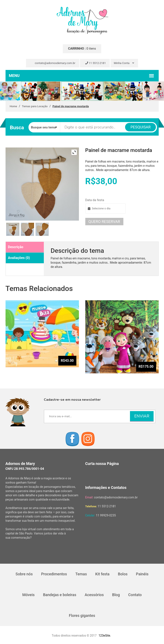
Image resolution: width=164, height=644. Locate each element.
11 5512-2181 (96, 63)
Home (14, 106)
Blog (116, 595)
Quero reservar (104, 222)
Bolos (123, 574)
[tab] (25, 247)
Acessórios (94, 595)
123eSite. (105, 636)
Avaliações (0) (19, 258)
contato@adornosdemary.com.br (53, 63)
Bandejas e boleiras (59, 595)
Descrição (16, 247)
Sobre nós (24, 574)
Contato (135, 595)
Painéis (142, 574)
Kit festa (102, 574)
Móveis (28, 595)
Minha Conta (124, 63)
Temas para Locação (35, 106)
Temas (81, 574)
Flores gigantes (82, 615)
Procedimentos (54, 574)
